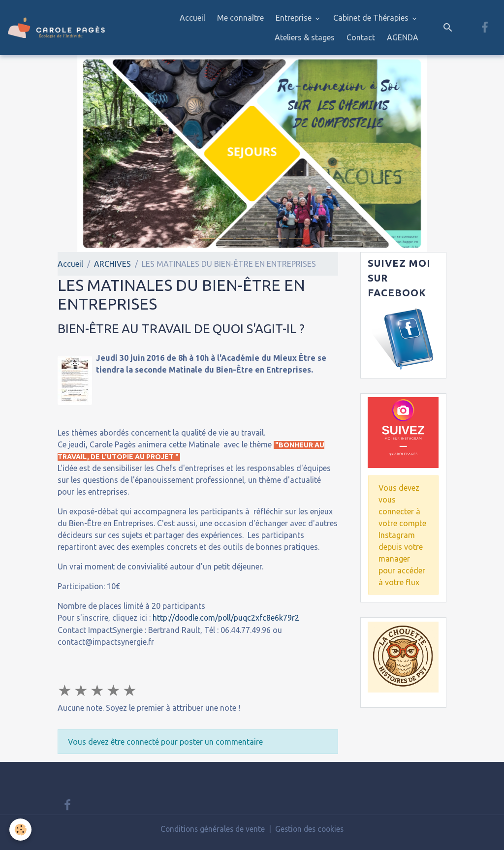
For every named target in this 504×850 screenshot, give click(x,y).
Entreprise (295, 18)
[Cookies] (21, 830)
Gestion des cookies (311, 829)
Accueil (192, 18)
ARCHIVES (112, 264)
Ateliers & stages (305, 37)
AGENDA (403, 37)
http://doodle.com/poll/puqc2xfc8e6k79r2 (228, 618)
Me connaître (240, 18)
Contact (361, 37)
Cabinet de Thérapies (372, 18)
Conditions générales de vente (211, 829)
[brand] (56, 28)
